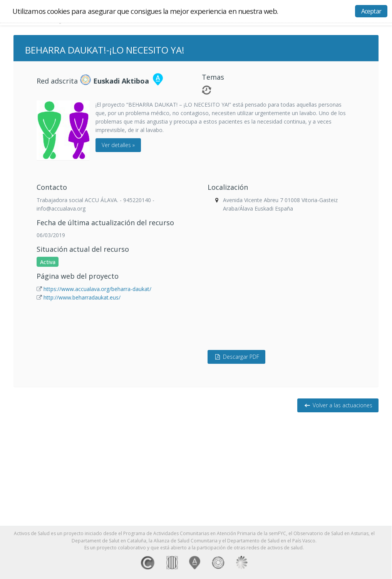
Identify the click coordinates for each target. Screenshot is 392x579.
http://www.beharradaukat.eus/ (82, 297)
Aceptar (371, 11)
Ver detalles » (118, 145)
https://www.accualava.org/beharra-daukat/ (97, 289)
